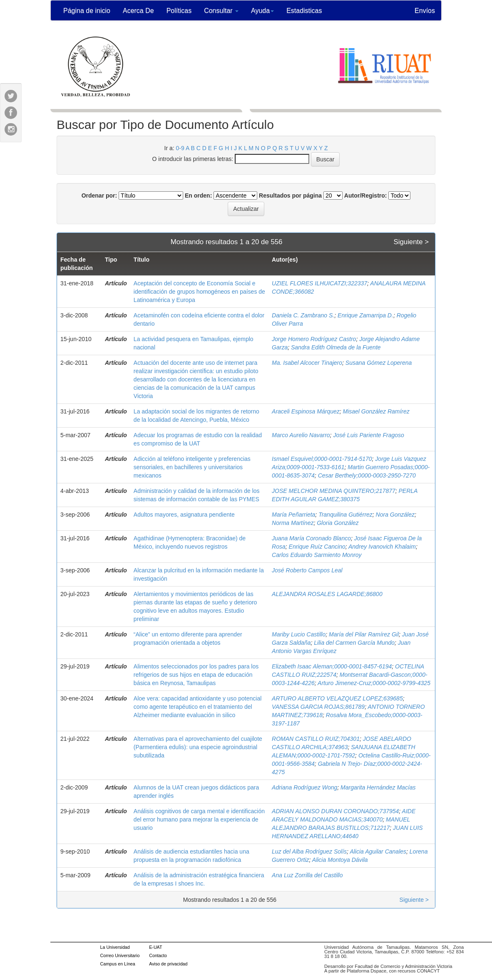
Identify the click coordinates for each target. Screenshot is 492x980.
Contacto (158, 955)
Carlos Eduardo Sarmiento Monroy (317, 555)
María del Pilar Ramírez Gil (364, 634)
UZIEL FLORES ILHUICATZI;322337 (319, 283)
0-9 (180, 148)
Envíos (425, 11)
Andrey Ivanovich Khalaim (382, 547)
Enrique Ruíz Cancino (317, 547)
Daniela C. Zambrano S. (303, 315)
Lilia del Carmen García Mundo (354, 643)
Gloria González (338, 523)
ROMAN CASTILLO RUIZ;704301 (316, 739)
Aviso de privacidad (168, 964)
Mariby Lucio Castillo (299, 634)
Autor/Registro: (366, 196)
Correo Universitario (120, 955)
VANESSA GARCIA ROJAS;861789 (318, 707)
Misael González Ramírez (376, 411)
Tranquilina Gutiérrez (345, 515)
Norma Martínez (293, 523)
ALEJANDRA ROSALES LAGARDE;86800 (327, 594)
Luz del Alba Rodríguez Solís (309, 851)
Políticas (179, 11)
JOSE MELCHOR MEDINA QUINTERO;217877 (334, 491)
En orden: (198, 196)
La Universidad (115, 947)
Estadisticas (304, 11)
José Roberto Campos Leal (308, 570)
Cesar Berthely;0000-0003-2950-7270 (367, 475)
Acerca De (138, 11)
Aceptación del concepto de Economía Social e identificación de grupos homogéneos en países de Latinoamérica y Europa (199, 292)
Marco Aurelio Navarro (301, 435)
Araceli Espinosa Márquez (306, 411)
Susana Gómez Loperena (379, 363)
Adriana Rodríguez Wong (304, 787)
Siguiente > (411, 242)
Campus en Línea (118, 964)
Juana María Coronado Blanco (311, 538)
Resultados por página (290, 196)
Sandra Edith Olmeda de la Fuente (336, 347)
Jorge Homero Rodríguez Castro (314, 339)
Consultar (221, 11)
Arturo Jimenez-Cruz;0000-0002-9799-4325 (374, 683)
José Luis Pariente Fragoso (368, 435)
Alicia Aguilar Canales (378, 851)
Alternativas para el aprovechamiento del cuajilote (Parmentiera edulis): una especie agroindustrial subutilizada (198, 747)
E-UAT (155, 947)
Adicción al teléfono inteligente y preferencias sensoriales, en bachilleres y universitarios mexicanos (192, 467)
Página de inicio (87, 11)
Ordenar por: (99, 196)
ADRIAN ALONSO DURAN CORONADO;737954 (335, 811)
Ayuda (262, 11)
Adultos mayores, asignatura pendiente (184, 515)
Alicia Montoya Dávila (340, 860)
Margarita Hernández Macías (378, 787)
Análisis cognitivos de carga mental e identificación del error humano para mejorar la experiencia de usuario (199, 819)
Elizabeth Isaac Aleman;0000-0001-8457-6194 (332, 666)
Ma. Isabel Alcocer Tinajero (307, 363)
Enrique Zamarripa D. (365, 315)
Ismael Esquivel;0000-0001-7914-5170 (322, 459)
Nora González (395, 515)
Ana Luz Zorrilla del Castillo (307, 875)
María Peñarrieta (293, 515)
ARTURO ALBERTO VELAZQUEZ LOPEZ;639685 (337, 698)
